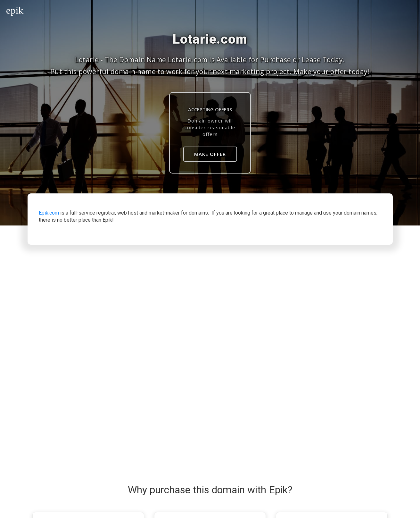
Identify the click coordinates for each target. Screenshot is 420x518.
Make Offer (210, 154)
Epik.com (49, 213)
